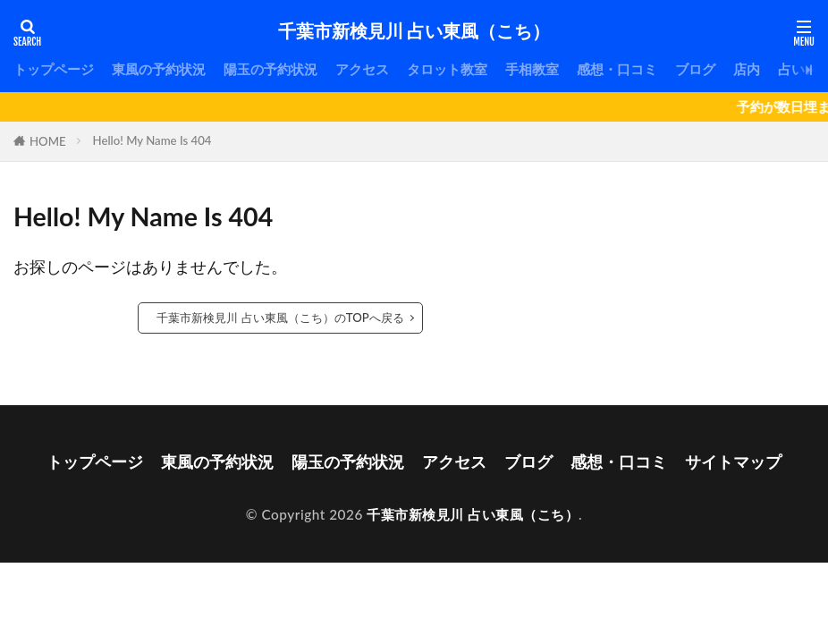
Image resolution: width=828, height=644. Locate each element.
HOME (48, 141)
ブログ (695, 69)
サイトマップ (733, 462)
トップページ (54, 69)
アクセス (362, 69)
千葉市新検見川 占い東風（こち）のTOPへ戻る (280, 318)
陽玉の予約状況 (270, 69)
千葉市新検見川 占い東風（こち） (414, 31)
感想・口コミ (617, 69)
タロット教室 (447, 69)
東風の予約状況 (159, 69)
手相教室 (532, 69)
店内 (747, 69)
